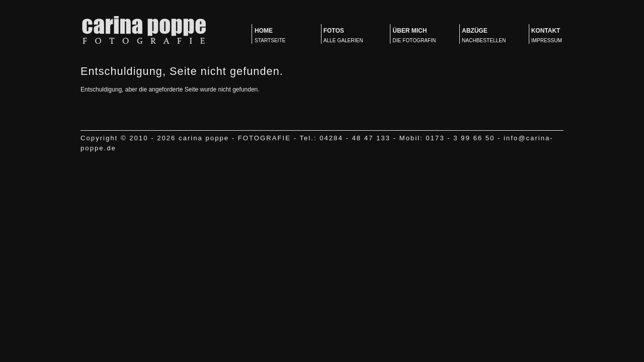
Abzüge (489, 36)
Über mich (420, 36)
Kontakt (559, 36)
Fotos (351, 36)
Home (282, 36)
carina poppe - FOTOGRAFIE (145, 30)
